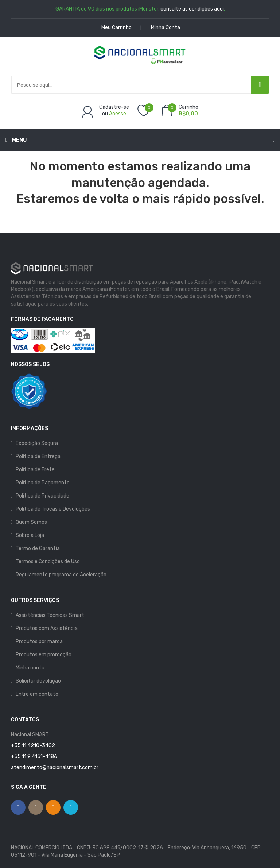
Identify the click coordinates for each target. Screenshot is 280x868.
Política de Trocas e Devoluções (53, 509)
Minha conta (30, 668)
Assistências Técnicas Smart (50, 615)
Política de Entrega (38, 456)
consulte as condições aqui (192, 9)
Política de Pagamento (43, 483)
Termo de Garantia (38, 548)
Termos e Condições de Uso (48, 562)
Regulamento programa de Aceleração (61, 575)
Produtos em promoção (44, 655)
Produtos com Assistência (47, 628)
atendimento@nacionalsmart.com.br (55, 767)
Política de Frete (35, 470)
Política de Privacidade (42, 496)
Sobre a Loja (30, 535)
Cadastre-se (114, 107)
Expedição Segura (37, 443)
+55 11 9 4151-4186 (34, 756)
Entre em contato (37, 694)
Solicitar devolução (38, 681)
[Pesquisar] (260, 85)
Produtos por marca (39, 642)
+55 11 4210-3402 (33, 746)
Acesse (118, 114)
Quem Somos (31, 522)
